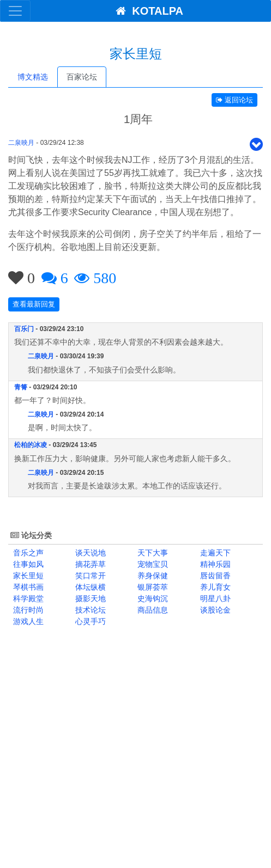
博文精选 (33, 77)
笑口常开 (89, 576)
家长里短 (27, 576)
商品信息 (152, 610)
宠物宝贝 (152, 564)
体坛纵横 (89, 587)
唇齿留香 (214, 576)
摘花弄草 (89, 564)
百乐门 (24, 329)
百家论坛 (82, 77)
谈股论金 (214, 610)
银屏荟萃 (152, 587)
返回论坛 (234, 100)
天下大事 (152, 553)
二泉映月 (21, 143)
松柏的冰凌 (31, 445)
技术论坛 (89, 610)
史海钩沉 (152, 598)
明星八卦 (214, 598)
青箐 (21, 387)
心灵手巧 (89, 621)
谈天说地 (89, 553)
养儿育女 (214, 587)
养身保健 (152, 576)
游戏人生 (27, 621)
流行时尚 (27, 610)
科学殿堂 (27, 598)
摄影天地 (89, 598)
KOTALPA (146, 11)
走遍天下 (214, 553)
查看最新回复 (34, 304)
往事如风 (27, 564)
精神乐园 (214, 564)
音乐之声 (27, 553)
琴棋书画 (27, 587)
